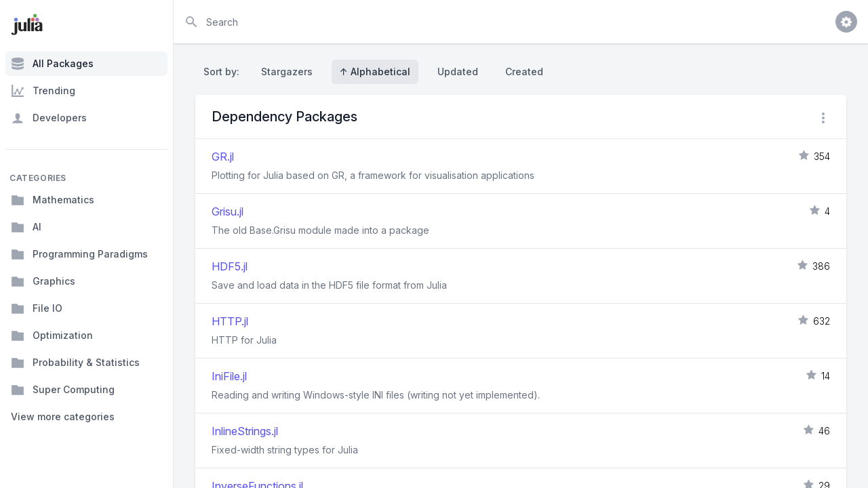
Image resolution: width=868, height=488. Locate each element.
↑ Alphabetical (375, 72)
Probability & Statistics (75, 363)
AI (26, 227)
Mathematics (53, 200)
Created (524, 72)
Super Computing (63, 390)
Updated (458, 72)
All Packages (52, 64)
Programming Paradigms (79, 254)
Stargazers (287, 72)
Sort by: (224, 72)
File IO (37, 308)
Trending (43, 91)
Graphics (43, 281)
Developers (49, 118)
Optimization (52, 335)
